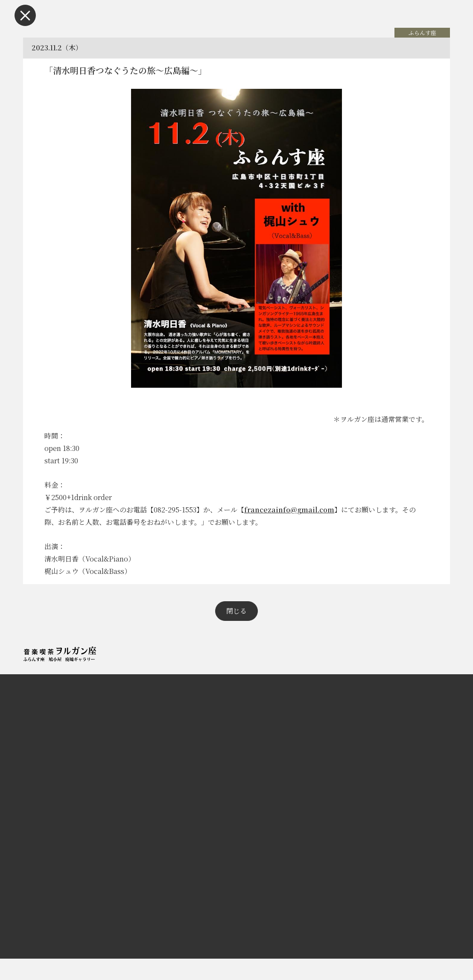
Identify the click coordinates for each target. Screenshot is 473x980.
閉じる (236, 632)
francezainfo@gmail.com (293, 520)
